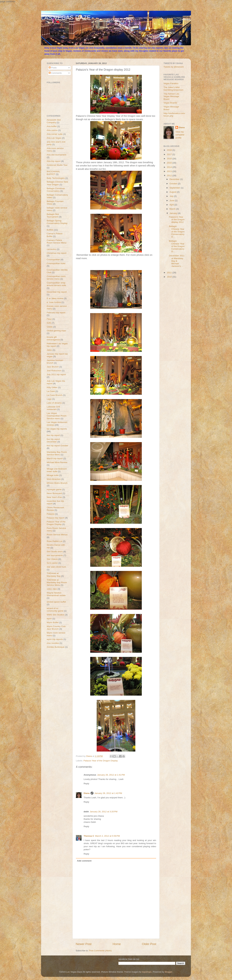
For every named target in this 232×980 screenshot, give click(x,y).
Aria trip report (54, 161)
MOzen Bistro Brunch (57, 483)
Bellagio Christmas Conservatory (56, 190)
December (175, 179)
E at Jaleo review (55, 298)
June (172, 200)
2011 (170, 273)
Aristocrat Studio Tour (57, 165)
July (172, 196)
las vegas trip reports (57, 429)
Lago (49, 399)
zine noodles (53, 643)
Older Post (149, 944)
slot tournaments (55, 555)
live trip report (53, 435)
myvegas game (54, 489)
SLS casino (52, 563)
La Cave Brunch (55, 395)
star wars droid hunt (56, 567)
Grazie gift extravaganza (53, 338)
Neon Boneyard (54, 493)
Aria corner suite (55, 134)
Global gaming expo (56, 331)
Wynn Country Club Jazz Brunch (56, 628)
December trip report (57, 292)
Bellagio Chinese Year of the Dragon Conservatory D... (177, 232)
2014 (170, 167)
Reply (86, 784)
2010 (170, 277)
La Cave (51, 391)
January (174, 213)
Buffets (50, 230)
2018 (170, 150)
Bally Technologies (56, 178)
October (174, 184)
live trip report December (53, 440)
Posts (53, 68)
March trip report (55, 458)
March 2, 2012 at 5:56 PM (107, 836)
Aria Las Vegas (54, 138)
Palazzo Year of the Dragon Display (101, 761)
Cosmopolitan (53, 260)
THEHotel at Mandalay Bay (54, 575)
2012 (170, 176)
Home (117, 944)
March (173, 209)
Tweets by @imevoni (174, 67)
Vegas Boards (170, 103)
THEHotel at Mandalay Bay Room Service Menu (57, 582)
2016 (170, 159)
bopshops (147, 972)
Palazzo (51, 514)
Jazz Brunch (53, 367)
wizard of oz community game (55, 610)
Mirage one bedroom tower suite (57, 470)
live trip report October (58, 446)
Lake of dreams (54, 403)
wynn (49, 619)
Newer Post (84, 944)
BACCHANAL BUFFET (53, 173)
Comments (55, 73)
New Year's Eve (54, 497)
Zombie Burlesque (56, 647)
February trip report (56, 313)
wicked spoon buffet (56, 602)
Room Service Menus (57, 535)
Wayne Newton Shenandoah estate (56, 594)
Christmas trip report (57, 253)
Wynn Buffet (53, 622)
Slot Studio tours (55, 552)
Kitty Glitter (52, 387)
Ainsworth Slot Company (54, 121)
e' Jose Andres (54, 302)
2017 (170, 154)
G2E (49, 323)
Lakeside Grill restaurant (53, 408)
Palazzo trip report (56, 518)
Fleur (49, 319)
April (172, 205)
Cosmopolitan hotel (56, 263)
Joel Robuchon (54, 371)
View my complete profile (180, 135)
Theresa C (89, 836)
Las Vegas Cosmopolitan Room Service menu (57, 416)
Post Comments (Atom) (100, 951)
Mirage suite (53, 475)
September (175, 188)
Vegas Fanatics (171, 83)
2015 (170, 163)
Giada (50, 327)
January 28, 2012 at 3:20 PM (104, 812)
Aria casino (52, 130)
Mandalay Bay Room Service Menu (57, 453)
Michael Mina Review (57, 462)
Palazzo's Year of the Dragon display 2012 (177, 220)
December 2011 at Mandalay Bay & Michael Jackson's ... (177, 261)
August (173, 192)
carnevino (51, 249)
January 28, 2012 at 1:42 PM (108, 793)
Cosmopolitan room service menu (56, 278)
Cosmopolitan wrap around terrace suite (56, 284)
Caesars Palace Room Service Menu (57, 241)
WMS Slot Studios (56, 615)
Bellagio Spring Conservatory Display (57, 222)
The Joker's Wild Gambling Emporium (173, 89)
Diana (87, 793)
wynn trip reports (55, 639)
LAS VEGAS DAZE (66, 18)
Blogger (169, 972)
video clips (52, 589)
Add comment (84, 861)
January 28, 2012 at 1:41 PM (111, 775)
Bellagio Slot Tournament (53, 215)
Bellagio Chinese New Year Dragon (57, 183)
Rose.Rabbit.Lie (54, 541)
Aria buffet (52, 126)
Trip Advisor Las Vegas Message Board (171, 96)
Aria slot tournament (56, 155)
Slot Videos (52, 559)
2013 (170, 171)
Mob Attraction (54, 479)
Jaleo (49, 350)
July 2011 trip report (56, 374)
